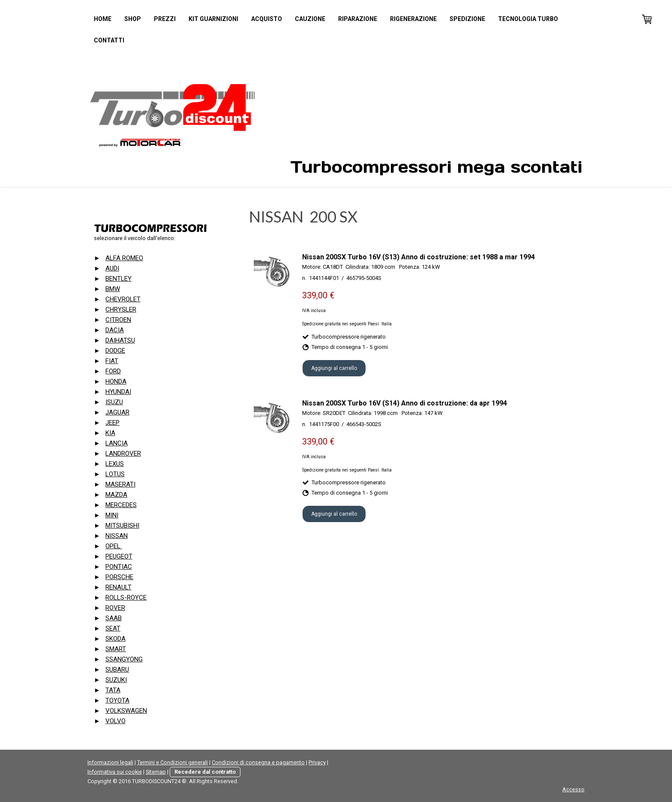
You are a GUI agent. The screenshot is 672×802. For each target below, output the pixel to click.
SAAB (114, 618)
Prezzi (165, 19)
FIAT (112, 361)
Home (103, 19)
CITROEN (118, 320)
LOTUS (115, 474)
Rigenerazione (413, 19)
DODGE (115, 351)
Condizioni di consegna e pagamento (258, 762)
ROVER (115, 608)
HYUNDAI (118, 392)
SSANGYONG (124, 659)
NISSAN (117, 536)
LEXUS (115, 464)
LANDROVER (123, 454)
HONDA (116, 381)
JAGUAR (117, 412)
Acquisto (267, 19)
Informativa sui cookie (115, 772)
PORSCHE (119, 577)
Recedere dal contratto (205, 772)
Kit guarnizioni (213, 19)
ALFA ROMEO (124, 258)
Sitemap (156, 772)
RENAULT (118, 587)
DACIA (115, 330)
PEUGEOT (119, 556)
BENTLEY (118, 279)
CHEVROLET (123, 299)
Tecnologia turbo (528, 19)
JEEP (112, 423)
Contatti (109, 40)
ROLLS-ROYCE (126, 598)
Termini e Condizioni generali (172, 762)
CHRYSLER (121, 309)
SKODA (115, 639)
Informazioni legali (110, 762)
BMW (113, 289)
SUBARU (117, 670)
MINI (112, 515)
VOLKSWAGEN (126, 711)
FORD (113, 371)
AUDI (112, 268)
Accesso (573, 789)
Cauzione (310, 19)
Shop (133, 19)
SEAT (113, 628)
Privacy (317, 762)
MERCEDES (121, 505)
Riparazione (358, 19)
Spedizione (467, 19)
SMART (116, 649)
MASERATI (120, 484)
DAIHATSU (120, 340)
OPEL (114, 546)
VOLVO (115, 721)
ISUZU (114, 402)
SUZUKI (116, 680)
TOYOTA (117, 700)
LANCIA (117, 443)
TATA (113, 690)
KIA (110, 433)
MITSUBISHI (122, 526)
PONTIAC (119, 567)
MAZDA (116, 495)
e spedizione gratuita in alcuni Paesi (364, 311)
